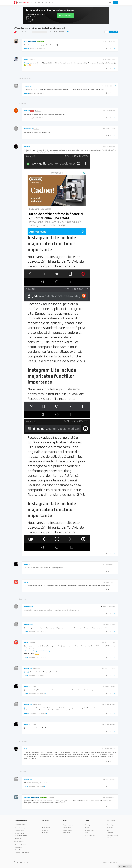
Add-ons (44, 825)
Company (111, 820)
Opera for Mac (19, 831)
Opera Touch (19, 850)
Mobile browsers (19, 841)
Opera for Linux (20, 833)
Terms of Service (90, 835)
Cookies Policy (89, 830)
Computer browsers (20, 825)
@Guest (38, 111)
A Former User (28, 86)
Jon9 (25, 749)
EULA (86, 833)
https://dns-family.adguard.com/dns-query (37, 651)
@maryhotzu (37, 705)
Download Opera (67, 15)
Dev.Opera (67, 833)
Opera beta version (21, 836)
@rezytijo (37, 668)
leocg (26, 41)
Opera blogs (67, 827)
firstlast (26, 59)
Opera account (46, 827)
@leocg (32, 60)
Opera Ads (45, 833)
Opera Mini (18, 847)
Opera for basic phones (22, 852)
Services (45, 820)
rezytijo (26, 582)
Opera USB (18, 838)
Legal (87, 820)
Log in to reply (114, 32)
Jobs (109, 830)
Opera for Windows (21, 828)
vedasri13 (27, 111)
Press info (110, 827)
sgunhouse (27, 797)
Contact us (111, 838)
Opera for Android (21, 32)
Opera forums (67, 830)
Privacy (87, 827)
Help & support (68, 825)
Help (65, 820)
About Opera (111, 825)
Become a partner (113, 835)
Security (87, 825)
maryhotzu (27, 147)
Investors (110, 833)
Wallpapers (45, 830)
